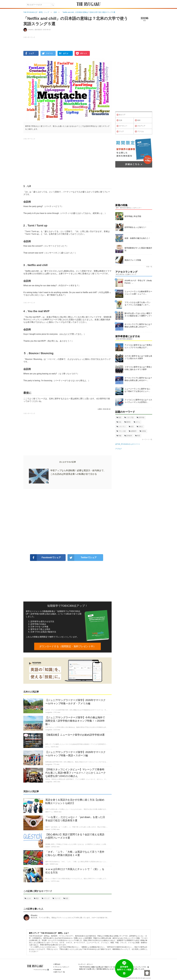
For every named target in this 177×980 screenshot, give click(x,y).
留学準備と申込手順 (133, 216)
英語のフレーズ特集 (133, 260)
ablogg (46, 970)
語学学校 (141, 417)
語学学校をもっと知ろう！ (136, 227)
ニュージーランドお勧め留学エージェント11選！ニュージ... (138, 293)
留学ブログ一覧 (60, 972)
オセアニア (140, 126)
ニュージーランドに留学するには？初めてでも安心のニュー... (137, 390)
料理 (138, 436)
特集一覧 (149, 267)
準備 (119, 436)
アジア (120, 132)
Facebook (58, 970)
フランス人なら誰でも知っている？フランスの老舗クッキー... (137, 304)
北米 (119, 120)
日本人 (140, 427)
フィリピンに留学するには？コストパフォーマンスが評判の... (138, 401)
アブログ (118, 449)
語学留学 (128, 436)
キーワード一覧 (147, 439)
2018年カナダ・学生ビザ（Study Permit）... (138, 282)
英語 (36, 898)
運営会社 (57, 964)
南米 (138, 120)
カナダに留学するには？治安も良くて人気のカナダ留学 (138, 357)
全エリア (121, 115)
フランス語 (121, 431)
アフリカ (139, 132)
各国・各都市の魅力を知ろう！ (137, 238)
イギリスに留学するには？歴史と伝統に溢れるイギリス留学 (138, 368)
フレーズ (56, 898)
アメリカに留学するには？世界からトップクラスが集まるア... (138, 346)
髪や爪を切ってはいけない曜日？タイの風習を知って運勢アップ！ (138, 315)
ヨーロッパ (122, 126)
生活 (131, 427)
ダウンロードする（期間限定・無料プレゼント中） (67, 646)
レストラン (121, 427)
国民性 (128, 422)
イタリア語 (129, 417)
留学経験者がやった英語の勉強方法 (138, 249)
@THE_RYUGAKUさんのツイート (128, 444)
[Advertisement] (67, 522)
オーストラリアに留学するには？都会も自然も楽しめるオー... (138, 325)
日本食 (143, 431)
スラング (46, 898)
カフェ (137, 422)
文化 (119, 422)
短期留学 (133, 431)
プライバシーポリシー (62, 967)
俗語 (66, 898)
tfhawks (34, 915)
